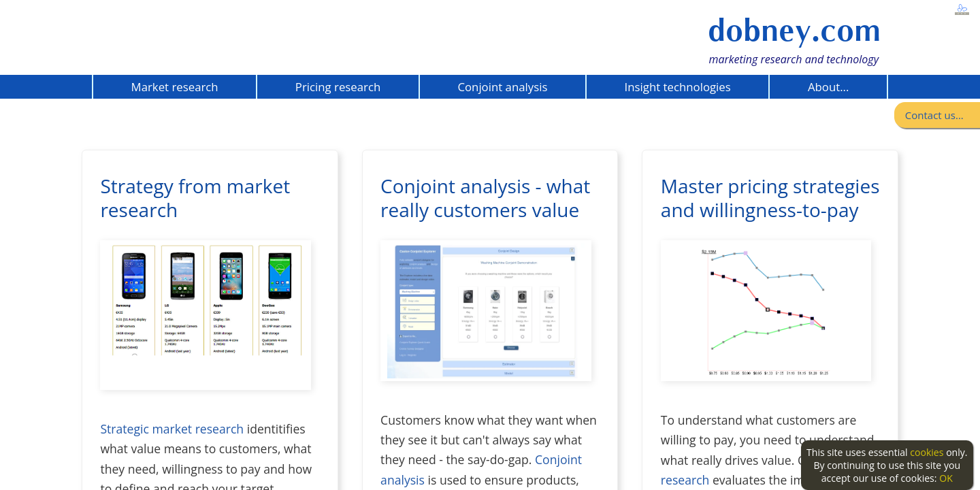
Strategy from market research (195, 198)
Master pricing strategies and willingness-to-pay (770, 198)
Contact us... (934, 115)
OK (946, 478)
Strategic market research (172, 429)
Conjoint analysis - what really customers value (485, 198)
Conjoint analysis (502, 87)
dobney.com (794, 30)
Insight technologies (678, 87)
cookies (927, 452)
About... (828, 87)
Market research (175, 87)
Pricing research (338, 87)
